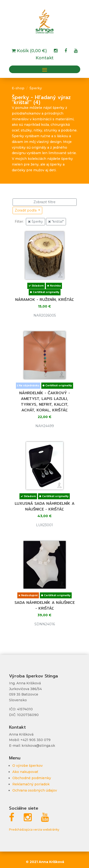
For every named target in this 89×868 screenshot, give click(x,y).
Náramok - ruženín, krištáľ (44, 300)
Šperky (36, 88)
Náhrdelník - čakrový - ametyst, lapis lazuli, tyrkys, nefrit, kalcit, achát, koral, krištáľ (45, 402)
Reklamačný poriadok (31, 784)
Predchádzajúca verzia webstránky (34, 830)
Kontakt (45, 58)
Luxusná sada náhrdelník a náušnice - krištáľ (45, 506)
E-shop (18, 88)
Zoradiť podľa (26, 210)
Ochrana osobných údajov (35, 790)
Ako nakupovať (25, 772)
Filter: (19, 222)
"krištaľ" (56, 222)
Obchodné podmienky (32, 778)
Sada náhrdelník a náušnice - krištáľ (45, 606)
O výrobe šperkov (28, 766)
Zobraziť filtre (44, 202)
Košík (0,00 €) (31, 51)
